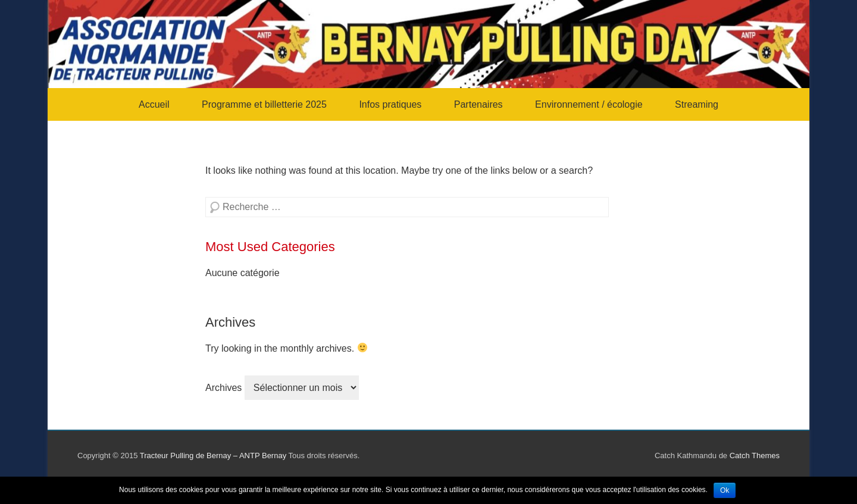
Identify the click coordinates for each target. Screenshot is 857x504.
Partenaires (478, 104)
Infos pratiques (390, 104)
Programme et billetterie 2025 (264, 104)
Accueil (154, 104)
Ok (725, 490)
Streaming (697, 104)
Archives (223, 388)
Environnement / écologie (589, 104)
